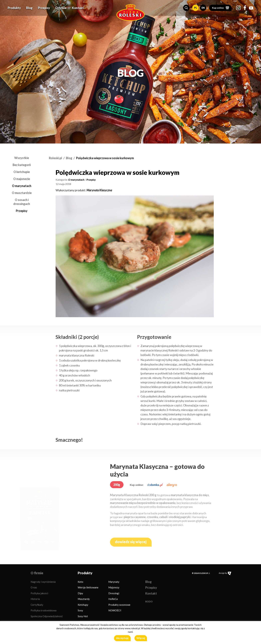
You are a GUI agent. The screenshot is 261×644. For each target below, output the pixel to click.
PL (196, 7)
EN (203, 7)
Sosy (80, 610)
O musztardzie (22, 193)
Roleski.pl (56, 158)
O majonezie (22, 179)
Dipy (80, 593)
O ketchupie (22, 172)
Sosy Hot (83, 616)
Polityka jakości (39, 593)
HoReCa (113, 599)
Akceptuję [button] (122, 638)
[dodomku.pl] (155, 485)
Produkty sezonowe (119, 605)
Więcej (141, 638)
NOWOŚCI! (115, 610)
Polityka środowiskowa (44, 610)
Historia (35, 599)
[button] (186, 7)
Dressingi (114, 593)
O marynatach (22, 186)
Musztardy (84, 599)
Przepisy (44, 7)
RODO (149, 601)
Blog (29, 7)
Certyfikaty (37, 605)
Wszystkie (22, 158)
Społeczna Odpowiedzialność (47, 616)
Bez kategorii (22, 165)
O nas (34, 587)
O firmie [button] (61, 7)
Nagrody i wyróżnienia (43, 582)
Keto (80, 582)
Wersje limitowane (88, 587)
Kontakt (78, 7)
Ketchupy (83, 605)
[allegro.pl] (172, 485)
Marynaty (114, 582)
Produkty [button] (14, 7)
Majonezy (114, 587)
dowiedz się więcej (131, 542)
